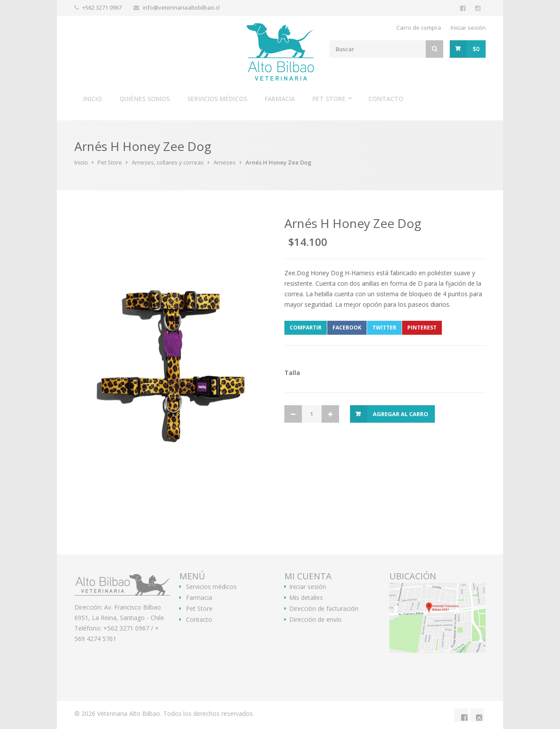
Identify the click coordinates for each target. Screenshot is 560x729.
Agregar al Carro (401, 414)
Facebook (347, 328)
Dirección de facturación (324, 609)
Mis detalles (306, 598)
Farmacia (280, 99)
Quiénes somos (145, 99)
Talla (292, 373)
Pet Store (329, 99)
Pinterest (422, 328)
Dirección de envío (315, 620)
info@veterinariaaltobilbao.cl (181, 7)
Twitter (384, 328)
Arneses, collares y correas (168, 162)
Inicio (93, 99)
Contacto (386, 99)
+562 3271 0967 (103, 7)
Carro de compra (419, 28)
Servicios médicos (217, 99)
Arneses (225, 162)
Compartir (306, 328)
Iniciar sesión (468, 28)
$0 (476, 49)
